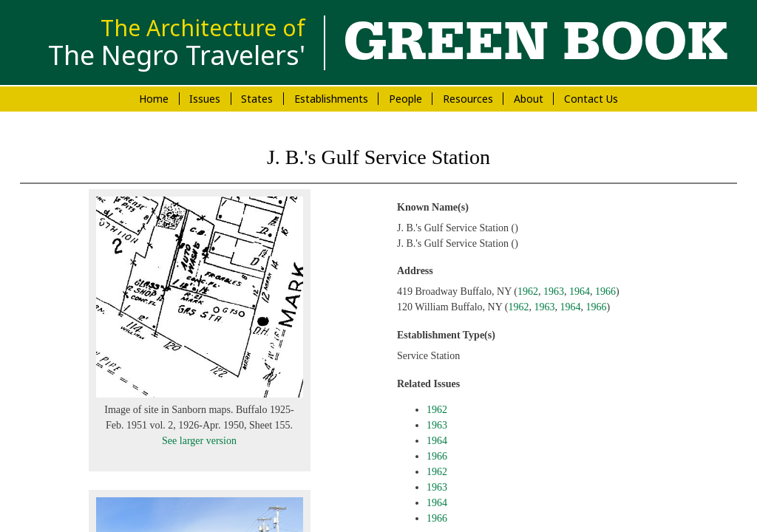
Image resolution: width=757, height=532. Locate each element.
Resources (468, 99)
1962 (528, 291)
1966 (605, 291)
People (405, 99)
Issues (205, 99)
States (257, 99)
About (529, 99)
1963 (554, 291)
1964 (580, 291)
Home (154, 99)
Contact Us (591, 99)
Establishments (331, 99)
